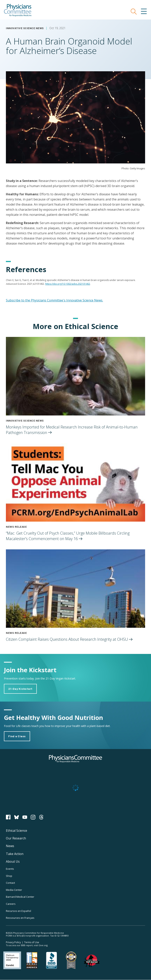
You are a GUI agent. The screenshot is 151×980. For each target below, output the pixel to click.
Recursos (18, 911)
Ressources (20, 918)
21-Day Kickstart (20, 689)
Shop (9, 876)
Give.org (43, 945)
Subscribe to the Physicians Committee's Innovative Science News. (54, 300)
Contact (10, 883)
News (10, 846)
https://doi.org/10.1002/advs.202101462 (68, 284)
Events (10, 869)
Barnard (20, 897)
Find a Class (17, 736)
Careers (11, 904)
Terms (32, 942)
